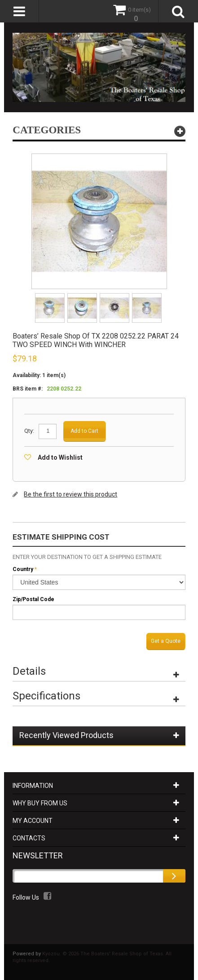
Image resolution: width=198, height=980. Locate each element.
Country (23, 569)
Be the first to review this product (70, 494)
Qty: (29, 431)
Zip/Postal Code (33, 599)
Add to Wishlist (60, 457)
